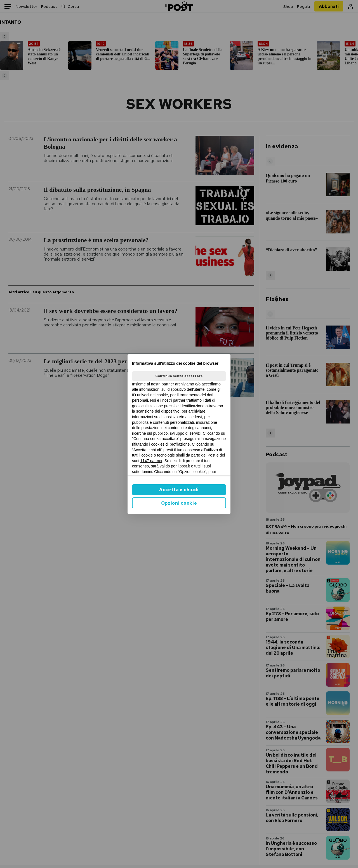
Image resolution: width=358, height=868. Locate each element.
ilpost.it (184, 466)
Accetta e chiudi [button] (179, 490)
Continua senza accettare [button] (179, 376)
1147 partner (151, 461)
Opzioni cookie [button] (179, 503)
